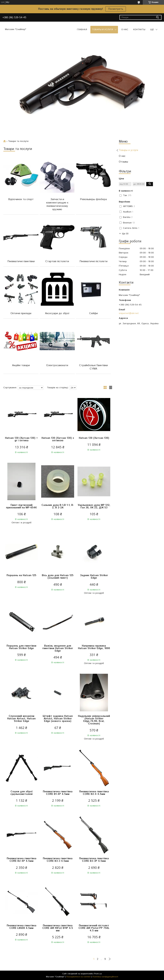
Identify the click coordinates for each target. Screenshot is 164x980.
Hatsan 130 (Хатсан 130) (94, 438)
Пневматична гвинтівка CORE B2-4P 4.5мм (22, 860)
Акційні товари (21, 365)
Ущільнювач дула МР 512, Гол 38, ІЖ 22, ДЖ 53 (94, 506)
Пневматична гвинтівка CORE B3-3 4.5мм (58, 860)
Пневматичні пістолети (93, 261)
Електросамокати (57, 365)
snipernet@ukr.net (129, 313)
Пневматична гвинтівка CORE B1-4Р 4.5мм (58, 793)
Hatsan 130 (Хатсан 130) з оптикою (58, 439)
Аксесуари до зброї (57, 313)
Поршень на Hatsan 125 (21, 575)
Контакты (139, 30)
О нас (125, 30)
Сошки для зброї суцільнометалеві (22, 793)
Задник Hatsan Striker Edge (94, 577)
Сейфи (93, 313)
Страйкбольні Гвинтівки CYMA (93, 367)
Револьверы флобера (93, 199)
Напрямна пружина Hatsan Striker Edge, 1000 (94, 647)
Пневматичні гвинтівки (21, 261)
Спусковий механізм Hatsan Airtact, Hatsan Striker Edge (21, 719)
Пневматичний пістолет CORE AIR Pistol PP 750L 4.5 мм (94, 928)
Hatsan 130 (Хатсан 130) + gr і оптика (21, 439)
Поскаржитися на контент (78, 977)
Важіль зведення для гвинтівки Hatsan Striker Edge (58, 648)
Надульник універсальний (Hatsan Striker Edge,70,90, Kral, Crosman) (94, 720)
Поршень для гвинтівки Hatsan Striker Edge (21, 647)
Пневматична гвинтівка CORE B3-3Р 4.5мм (94, 860)
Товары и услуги (102, 30)
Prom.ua (98, 974)
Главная (82, 30)
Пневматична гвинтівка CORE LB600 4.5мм (22, 927)
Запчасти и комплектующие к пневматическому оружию (57, 204)
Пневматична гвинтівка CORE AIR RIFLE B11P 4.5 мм (58, 928)
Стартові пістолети (57, 261)
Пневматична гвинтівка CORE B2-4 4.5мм (94, 793)
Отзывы (123, 162)
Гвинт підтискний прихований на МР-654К (21, 506)
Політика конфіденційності (105, 977)
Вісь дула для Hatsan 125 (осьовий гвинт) (58, 577)
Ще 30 (125, 234)
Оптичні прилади (21, 313)
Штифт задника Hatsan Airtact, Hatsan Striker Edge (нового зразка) (58, 719)
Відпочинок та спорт (21, 199)
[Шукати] (157, 17)
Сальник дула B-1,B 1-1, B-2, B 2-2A (58, 506)
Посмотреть (116, 9)
